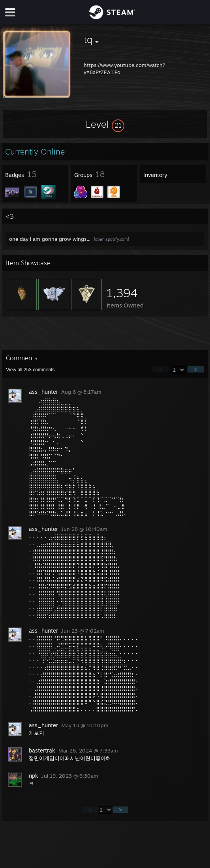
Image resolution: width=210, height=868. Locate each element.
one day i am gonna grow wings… (50, 239)
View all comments (30, 370)
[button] (105, 124)
